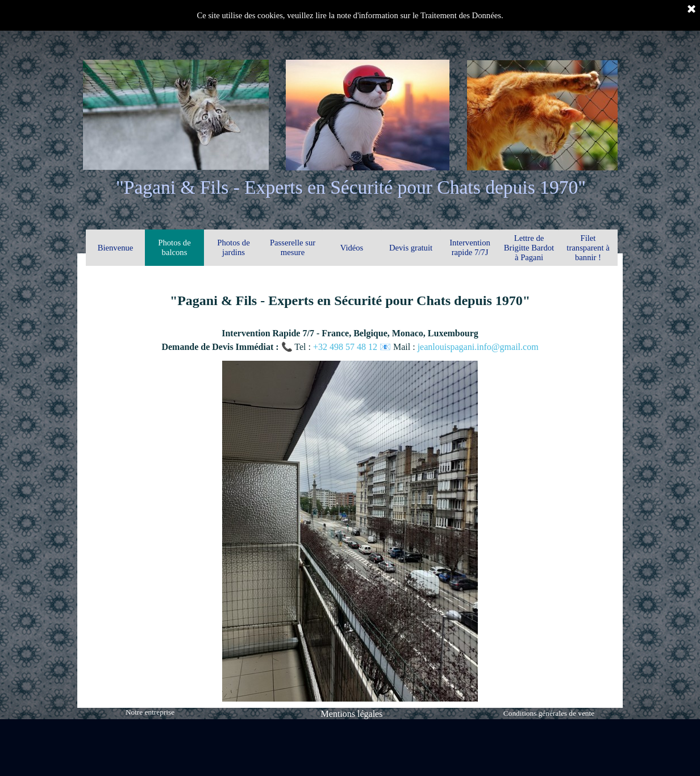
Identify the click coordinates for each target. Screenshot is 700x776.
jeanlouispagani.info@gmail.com (478, 347)
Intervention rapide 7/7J (470, 247)
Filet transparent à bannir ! (588, 248)
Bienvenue (116, 248)
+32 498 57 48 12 (346, 347)
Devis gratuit (411, 248)
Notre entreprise (150, 712)
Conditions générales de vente (549, 713)
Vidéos (352, 248)
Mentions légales (352, 714)
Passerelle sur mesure (293, 247)
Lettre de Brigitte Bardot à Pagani (529, 248)
